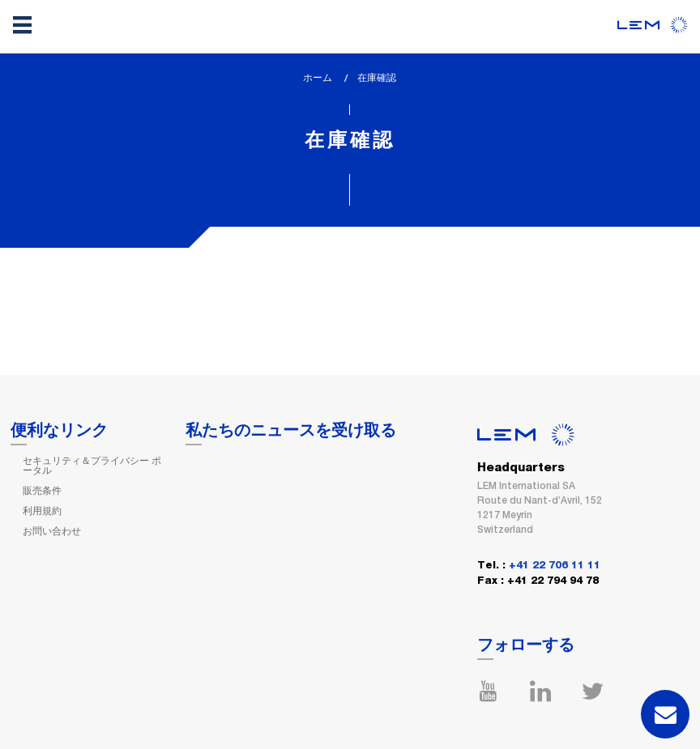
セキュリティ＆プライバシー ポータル (92, 466)
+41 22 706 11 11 (555, 566)
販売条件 (42, 491)
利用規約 (42, 511)
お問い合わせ (52, 531)
